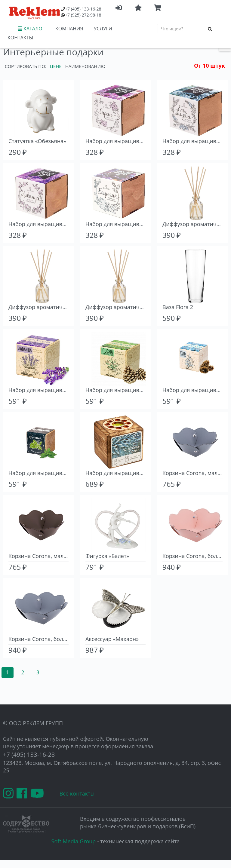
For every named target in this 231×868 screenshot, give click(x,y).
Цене (56, 66)
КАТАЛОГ (31, 29)
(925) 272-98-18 (83, 15)
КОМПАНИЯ (69, 29)
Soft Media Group (74, 841)
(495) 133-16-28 (83, 9)
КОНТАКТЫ (20, 38)
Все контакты (77, 793)
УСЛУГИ (103, 29)
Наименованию (85, 66)
